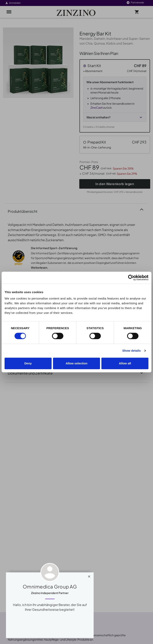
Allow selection (76, 363)
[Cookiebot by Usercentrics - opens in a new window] (131, 278)
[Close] (89, 576)
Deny (28, 363)
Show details (132, 351)
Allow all (125, 363)
